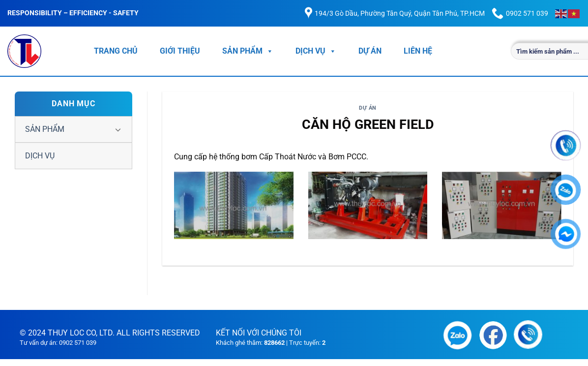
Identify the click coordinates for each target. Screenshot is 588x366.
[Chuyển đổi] (118, 129)
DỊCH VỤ (316, 51)
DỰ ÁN (370, 51)
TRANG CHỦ (116, 51)
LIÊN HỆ (418, 51)
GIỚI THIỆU (180, 51)
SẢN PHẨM (248, 51)
